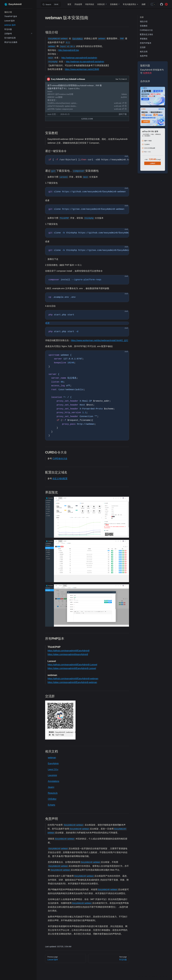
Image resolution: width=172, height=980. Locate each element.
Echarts (51, 805)
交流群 (143, 47)
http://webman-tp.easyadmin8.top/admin (85, 62)
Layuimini (52, 775)
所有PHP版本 (146, 43)
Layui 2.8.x (53, 769)
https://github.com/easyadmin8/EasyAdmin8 (68, 651)
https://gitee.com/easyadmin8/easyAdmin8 (68, 654)
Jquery (51, 787)
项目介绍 (144, 21)
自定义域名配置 (60, 479)
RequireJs (53, 793)
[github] (162, 4)
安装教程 (144, 26)
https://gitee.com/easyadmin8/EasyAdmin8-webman (72, 682)
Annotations (54, 781)
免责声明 (144, 56)
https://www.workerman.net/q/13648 (82, 69)
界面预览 (144, 39)
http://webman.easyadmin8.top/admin (79, 58)
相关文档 (144, 52)
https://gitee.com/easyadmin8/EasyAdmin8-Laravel (72, 668)
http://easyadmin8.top (69, 50)
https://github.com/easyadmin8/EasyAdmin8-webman (73, 679)
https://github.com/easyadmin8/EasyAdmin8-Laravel (72, 665)
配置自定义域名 (146, 34)
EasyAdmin (53, 763)
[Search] (51, 4)
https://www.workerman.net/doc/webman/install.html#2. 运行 (100, 340)
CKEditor (52, 799)
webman (52, 758)
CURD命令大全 (146, 30)
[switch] (153, 4)
